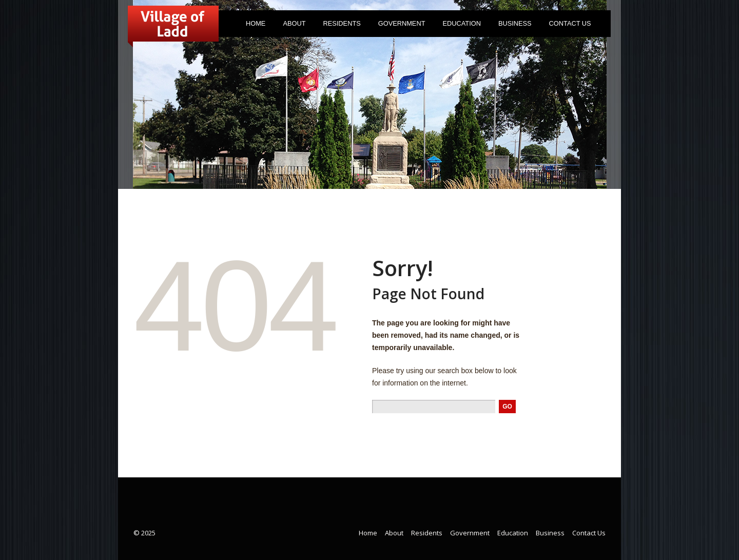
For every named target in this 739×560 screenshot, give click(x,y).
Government (399, 25)
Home (256, 23)
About (292, 25)
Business (515, 23)
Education (461, 23)
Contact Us (570, 23)
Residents (340, 25)
